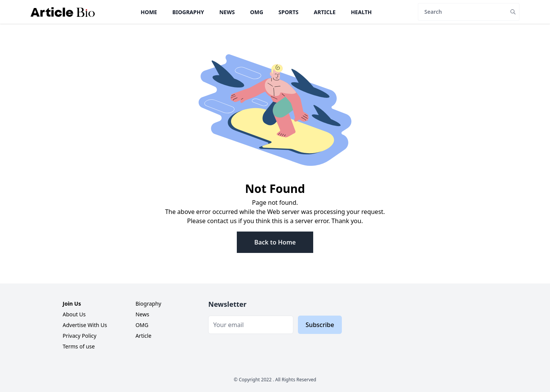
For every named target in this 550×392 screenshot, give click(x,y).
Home (149, 12)
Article (325, 12)
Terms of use (79, 346)
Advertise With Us (85, 325)
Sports (288, 12)
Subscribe (320, 325)
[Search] (462, 12)
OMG (257, 12)
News (227, 12)
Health (362, 12)
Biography (188, 12)
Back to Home (275, 242)
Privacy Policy (79, 336)
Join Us (72, 304)
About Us (74, 314)
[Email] (251, 325)
